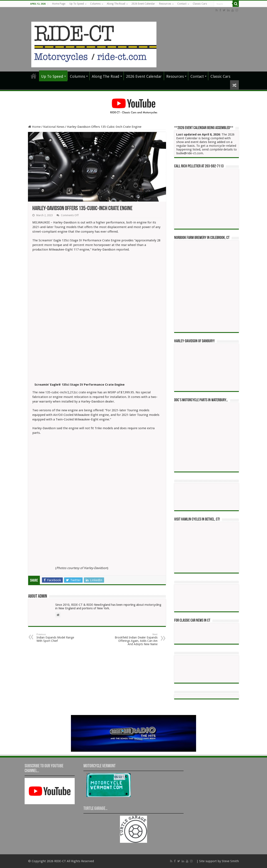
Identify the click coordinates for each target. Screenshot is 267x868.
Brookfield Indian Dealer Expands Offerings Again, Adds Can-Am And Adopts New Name (136, 639)
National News (54, 127)
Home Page (59, 4)
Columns (95, 4)
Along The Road (116, 4)
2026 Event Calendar (143, 4)
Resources (165, 4)
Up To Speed (77, 4)
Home (34, 127)
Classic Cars (200, 4)
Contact (182, 4)
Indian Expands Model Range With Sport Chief (58, 638)
